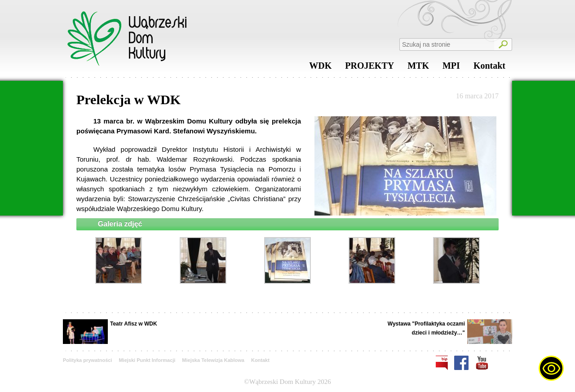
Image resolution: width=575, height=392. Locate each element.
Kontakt (489, 68)
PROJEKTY (369, 68)
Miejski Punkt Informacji (147, 360)
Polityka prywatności (87, 360)
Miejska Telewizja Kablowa (213, 360)
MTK (418, 68)
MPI (451, 68)
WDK (320, 68)
